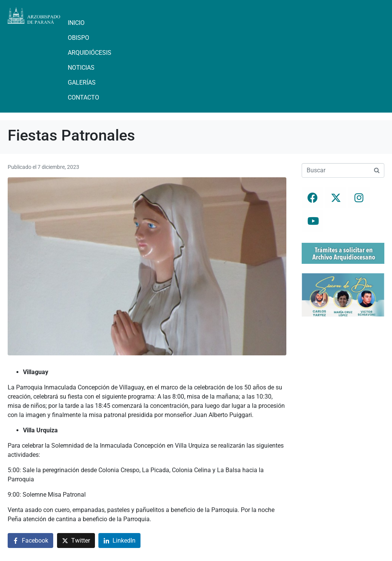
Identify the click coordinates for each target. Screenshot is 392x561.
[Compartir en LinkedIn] (119, 541)
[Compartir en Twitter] (76, 541)
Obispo (78, 38)
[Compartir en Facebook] (30, 541)
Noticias (81, 68)
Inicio (76, 23)
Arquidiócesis (90, 53)
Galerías (82, 83)
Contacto (83, 97)
